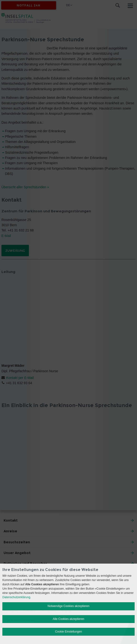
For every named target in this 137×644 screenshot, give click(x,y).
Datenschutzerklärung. (17, 597)
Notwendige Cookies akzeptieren (68, 606)
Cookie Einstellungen (69, 632)
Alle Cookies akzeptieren (68, 619)
